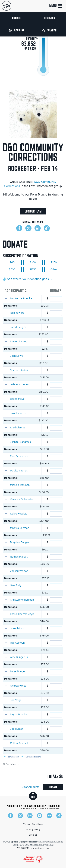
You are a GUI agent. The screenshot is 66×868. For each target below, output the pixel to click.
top (33, 795)
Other (54, 270)
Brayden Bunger (20, 542)
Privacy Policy (33, 830)
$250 (54, 262)
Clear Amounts (30, 787)
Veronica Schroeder (22, 499)
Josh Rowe (17, 356)
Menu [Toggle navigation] (56, 6)
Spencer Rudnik (19, 370)
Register (50, 18)
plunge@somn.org (40, 848)
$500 (12, 270)
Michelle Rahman (20, 485)
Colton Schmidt (19, 743)
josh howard (17, 313)
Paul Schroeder (19, 456)
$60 (12, 262)
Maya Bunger (18, 672)
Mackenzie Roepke (21, 299)
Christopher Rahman (22, 600)
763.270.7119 (23, 848)
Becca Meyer (18, 399)
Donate (17, 18)
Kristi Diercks (18, 428)
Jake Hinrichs (18, 413)
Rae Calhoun (17, 643)
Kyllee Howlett (18, 514)
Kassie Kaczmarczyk (22, 614)
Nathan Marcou (19, 557)
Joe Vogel (16, 700)
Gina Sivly (16, 586)
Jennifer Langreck (21, 442)
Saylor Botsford (19, 715)
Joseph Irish (17, 629)
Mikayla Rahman (20, 528)
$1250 (33, 270)
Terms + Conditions (33, 824)
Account (17, 30)
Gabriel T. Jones (19, 385)
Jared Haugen (18, 327)
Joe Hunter (16, 729)
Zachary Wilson (19, 571)
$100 (33, 262)
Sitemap (33, 835)
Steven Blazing (19, 342)
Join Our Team (33, 211)
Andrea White (18, 686)
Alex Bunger (17, 657)
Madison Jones (19, 471)
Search (49, 30)
